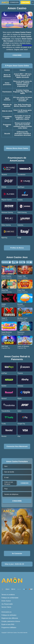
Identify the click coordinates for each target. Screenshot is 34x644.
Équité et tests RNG (8, 624)
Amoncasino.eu (6, 612)
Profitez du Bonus (17, 248)
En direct (15, 262)
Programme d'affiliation (9, 628)
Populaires (6, 262)
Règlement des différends (10, 618)
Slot (29, 262)
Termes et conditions (8, 595)
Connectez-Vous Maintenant (17, 446)
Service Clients (6, 607)
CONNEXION (14, 2)
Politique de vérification (9, 615)
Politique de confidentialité (10, 598)
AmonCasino (27, 45)
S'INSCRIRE (25, 2)
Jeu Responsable (7, 604)
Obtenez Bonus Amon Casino (17, 148)
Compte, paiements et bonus (11, 621)
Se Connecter (17, 553)
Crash (22, 262)
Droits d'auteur (6, 601)
